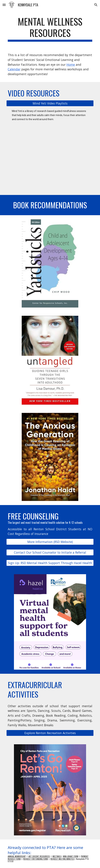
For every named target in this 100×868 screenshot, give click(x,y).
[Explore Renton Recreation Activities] (50, 733)
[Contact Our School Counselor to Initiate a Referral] (50, 552)
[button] (4, 5)
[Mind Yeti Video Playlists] (50, 103)
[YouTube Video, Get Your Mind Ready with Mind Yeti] (50, 161)
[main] (50, 29)
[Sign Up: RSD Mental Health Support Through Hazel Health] (50, 563)
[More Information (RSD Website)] (50, 542)
